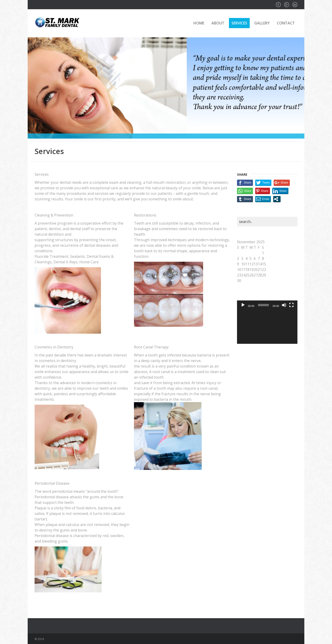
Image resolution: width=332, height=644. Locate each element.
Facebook (278, 3)
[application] (267, 327)
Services (239, 23)
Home (199, 23)
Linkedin (295, 3)
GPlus (287, 3)
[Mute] (284, 305)
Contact (286, 23)
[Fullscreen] (291, 305)
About (218, 23)
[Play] (243, 305)
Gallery (262, 23)
